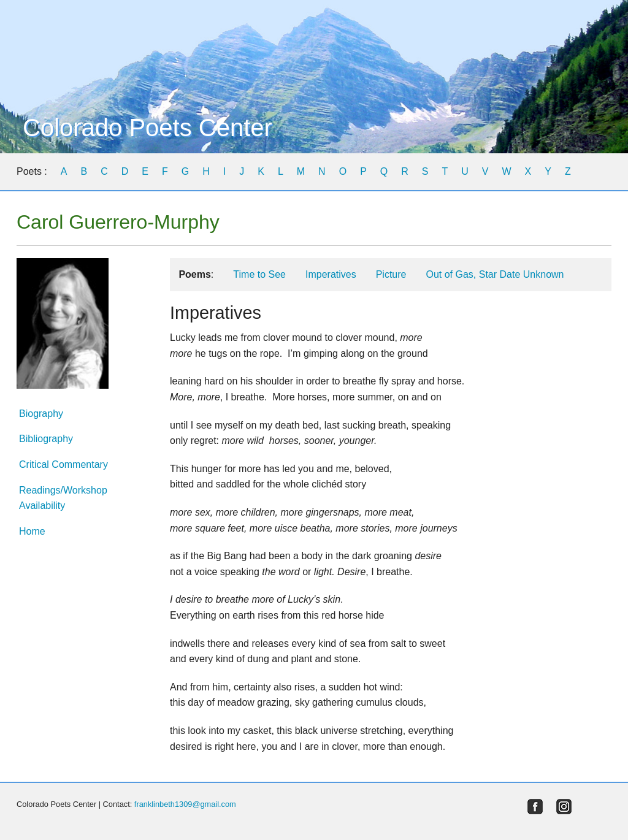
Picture (391, 274)
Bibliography (46, 439)
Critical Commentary (63, 464)
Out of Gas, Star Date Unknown (495, 274)
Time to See (259, 274)
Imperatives (331, 274)
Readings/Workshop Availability (63, 498)
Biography (41, 414)
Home (32, 531)
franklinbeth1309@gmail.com (185, 804)
